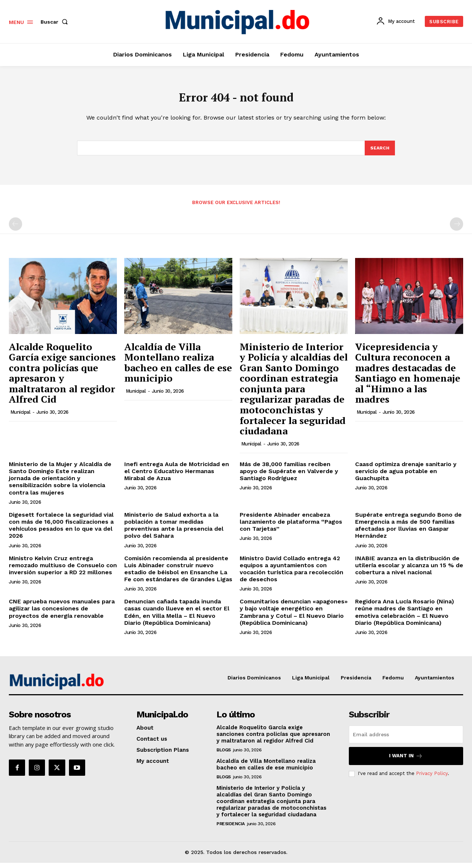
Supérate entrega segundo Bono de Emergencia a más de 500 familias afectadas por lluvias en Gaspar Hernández (408, 531)
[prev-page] (15, 230)
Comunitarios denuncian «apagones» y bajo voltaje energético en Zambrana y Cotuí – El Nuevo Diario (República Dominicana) (294, 618)
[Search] (379, 153)
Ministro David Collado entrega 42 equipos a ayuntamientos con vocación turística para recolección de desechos (291, 574)
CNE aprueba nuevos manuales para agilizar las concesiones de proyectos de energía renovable (62, 614)
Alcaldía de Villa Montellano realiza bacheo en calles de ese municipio (178, 368)
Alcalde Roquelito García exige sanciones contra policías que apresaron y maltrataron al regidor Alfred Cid (62, 378)
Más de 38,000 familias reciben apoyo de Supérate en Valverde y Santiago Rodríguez (289, 476)
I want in (406, 761)
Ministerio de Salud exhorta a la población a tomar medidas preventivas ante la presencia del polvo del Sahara (174, 531)
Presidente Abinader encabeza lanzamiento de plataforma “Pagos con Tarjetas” (291, 527)
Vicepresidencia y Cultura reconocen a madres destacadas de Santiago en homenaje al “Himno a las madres (408, 378)
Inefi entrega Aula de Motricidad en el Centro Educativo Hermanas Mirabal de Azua (177, 476)
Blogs (224, 755)
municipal (20, 418)
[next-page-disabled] (457, 230)
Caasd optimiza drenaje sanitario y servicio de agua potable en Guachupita (406, 476)
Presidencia (231, 829)
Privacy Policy (432, 779)
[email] (406, 740)
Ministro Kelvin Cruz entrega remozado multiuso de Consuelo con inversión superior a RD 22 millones (63, 570)
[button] (56, 22)
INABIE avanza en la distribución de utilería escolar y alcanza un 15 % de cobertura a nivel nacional (409, 570)
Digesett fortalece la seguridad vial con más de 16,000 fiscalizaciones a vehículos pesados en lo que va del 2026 (61, 531)
